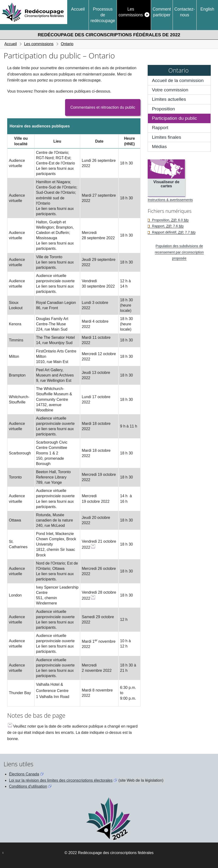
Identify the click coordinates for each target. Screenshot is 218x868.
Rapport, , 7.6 (167, 226)
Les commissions (131, 12)
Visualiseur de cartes (166, 184)
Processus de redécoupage (103, 15)
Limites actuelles (169, 99)
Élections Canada (24, 774)
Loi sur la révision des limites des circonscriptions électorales (61, 780)
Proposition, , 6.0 (170, 220)
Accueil (78, 9)
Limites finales (167, 137)
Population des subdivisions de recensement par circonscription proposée (179, 252)
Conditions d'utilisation (28, 786)
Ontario (67, 44)
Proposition (163, 109)
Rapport (160, 128)
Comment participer (162, 12)
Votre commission (170, 90)
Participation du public (175, 118)
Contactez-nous (185, 12)
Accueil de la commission (178, 80)
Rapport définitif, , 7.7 (173, 232)
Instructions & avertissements (170, 200)
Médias (159, 147)
